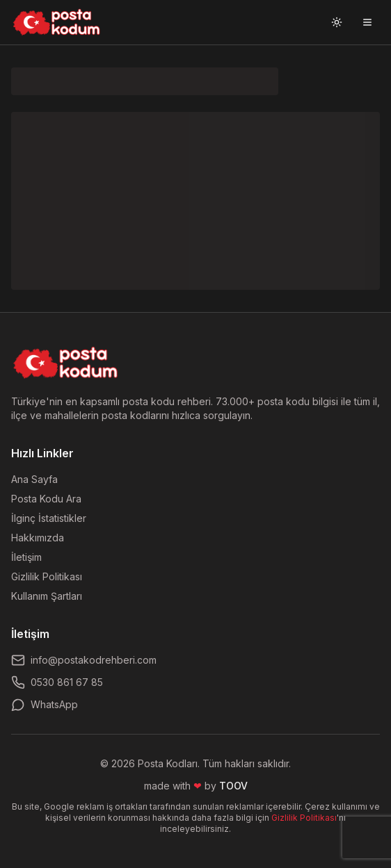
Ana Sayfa (34, 479)
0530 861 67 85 (57, 682)
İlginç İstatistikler (49, 518)
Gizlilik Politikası (47, 576)
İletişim (26, 557)
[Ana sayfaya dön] (66, 363)
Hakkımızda (38, 538)
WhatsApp (45, 705)
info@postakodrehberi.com (84, 660)
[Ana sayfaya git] (57, 22)
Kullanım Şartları (47, 596)
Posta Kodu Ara (46, 499)
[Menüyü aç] (367, 22)
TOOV (233, 786)
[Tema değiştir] (337, 22)
